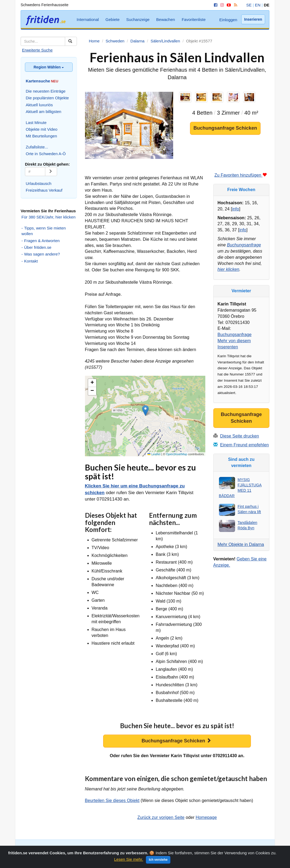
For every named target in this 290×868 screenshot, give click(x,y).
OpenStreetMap (176, 454)
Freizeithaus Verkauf (44, 190)
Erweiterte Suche (37, 50)
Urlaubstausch (39, 183)
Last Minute (36, 123)
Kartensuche (64, 848)
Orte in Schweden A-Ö (46, 154)
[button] (145, 411)
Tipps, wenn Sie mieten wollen (44, 231)
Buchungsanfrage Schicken (225, 128)
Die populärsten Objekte (47, 98)
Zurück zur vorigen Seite (161, 817)
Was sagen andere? (42, 254)
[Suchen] (71, 41)
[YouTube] (228, 5)
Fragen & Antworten (42, 241)
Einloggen (228, 20)
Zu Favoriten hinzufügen (241, 175)
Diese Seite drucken (239, 436)
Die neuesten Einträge (46, 91)
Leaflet (154, 454)
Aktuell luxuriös (39, 105)
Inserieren (253, 19)
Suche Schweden (36, 848)
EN (258, 5)
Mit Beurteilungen (41, 136)
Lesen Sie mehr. (129, 862)
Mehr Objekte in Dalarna (241, 544)
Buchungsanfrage (244, 245)
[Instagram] (221, 5)
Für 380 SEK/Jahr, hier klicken (49, 217)
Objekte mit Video (42, 129)
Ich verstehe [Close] (158, 863)
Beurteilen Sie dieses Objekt (112, 800)
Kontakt (31, 261)
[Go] (51, 172)
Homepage (206, 817)
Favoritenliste (194, 19)
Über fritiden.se (38, 247)
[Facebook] (215, 5)
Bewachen (166, 19)
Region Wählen (49, 67)
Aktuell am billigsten (44, 112)
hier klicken (228, 269)
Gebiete (113, 19)
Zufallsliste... (37, 147)
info (236, 209)
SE (249, 5)
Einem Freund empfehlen (244, 445)
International (88, 19)
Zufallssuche (87, 848)
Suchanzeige (138, 19)
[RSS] (235, 5)
